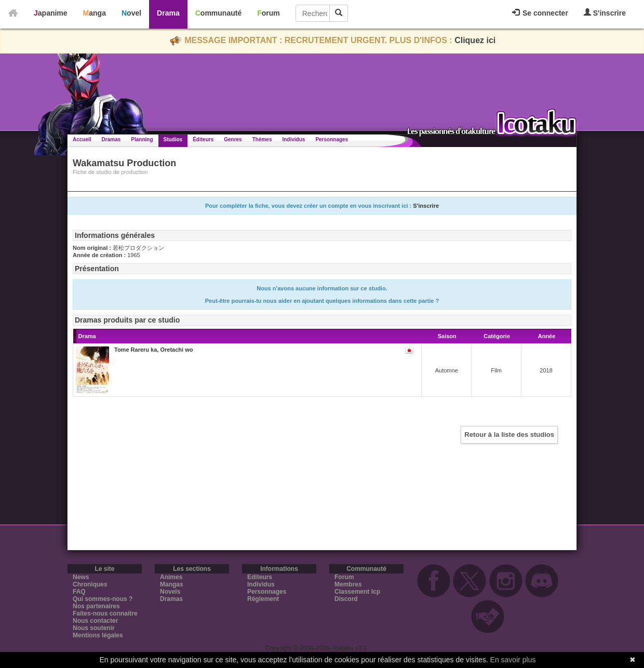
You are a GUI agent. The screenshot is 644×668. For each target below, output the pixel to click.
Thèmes (262, 139)
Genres (233, 139)
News (81, 577)
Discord (346, 599)
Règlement (263, 599)
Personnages (332, 139)
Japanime (51, 13)
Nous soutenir (94, 628)
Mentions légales (98, 635)
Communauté (218, 13)
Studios (173, 139)
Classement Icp (357, 592)
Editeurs (260, 577)
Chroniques (90, 584)
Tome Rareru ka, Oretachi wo (153, 350)
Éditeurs (203, 139)
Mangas (172, 584)
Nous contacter (95, 621)
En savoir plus (513, 660)
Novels (170, 592)
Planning (142, 139)
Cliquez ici (475, 40)
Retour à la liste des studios (509, 435)
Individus (293, 139)
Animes (171, 577)
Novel (131, 13)
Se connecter (540, 13)
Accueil (82, 139)
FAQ (79, 592)
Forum (269, 13)
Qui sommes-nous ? (103, 599)
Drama (168, 13)
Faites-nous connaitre (105, 613)
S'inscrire (605, 13)
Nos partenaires (96, 606)
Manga (95, 13)
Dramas (111, 139)
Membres (348, 584)
